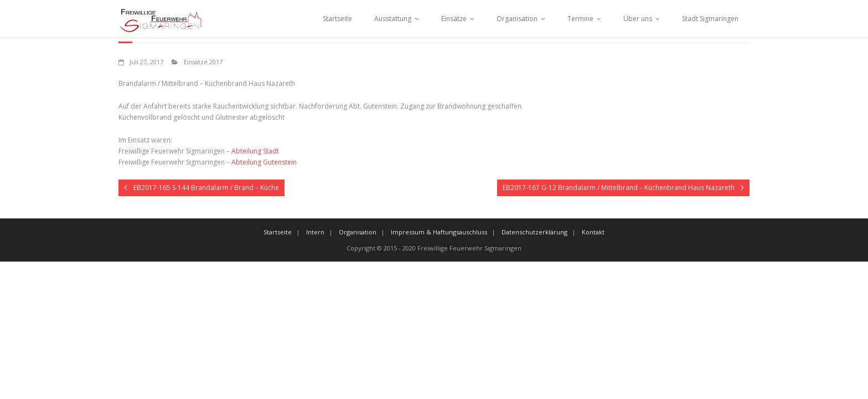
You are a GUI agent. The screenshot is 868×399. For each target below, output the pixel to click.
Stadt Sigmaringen (710, 19)
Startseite (337, 19)
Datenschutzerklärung (534, 232)
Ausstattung (393, 19)
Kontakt (593, 232)
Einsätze (454, 19)
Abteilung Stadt (255, 151)
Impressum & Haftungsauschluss (439, 232)
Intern (315, 232)
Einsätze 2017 (203, 62)
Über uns (638, 19)
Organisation (517, 19)
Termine (580, 19)
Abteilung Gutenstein (264, 162)
